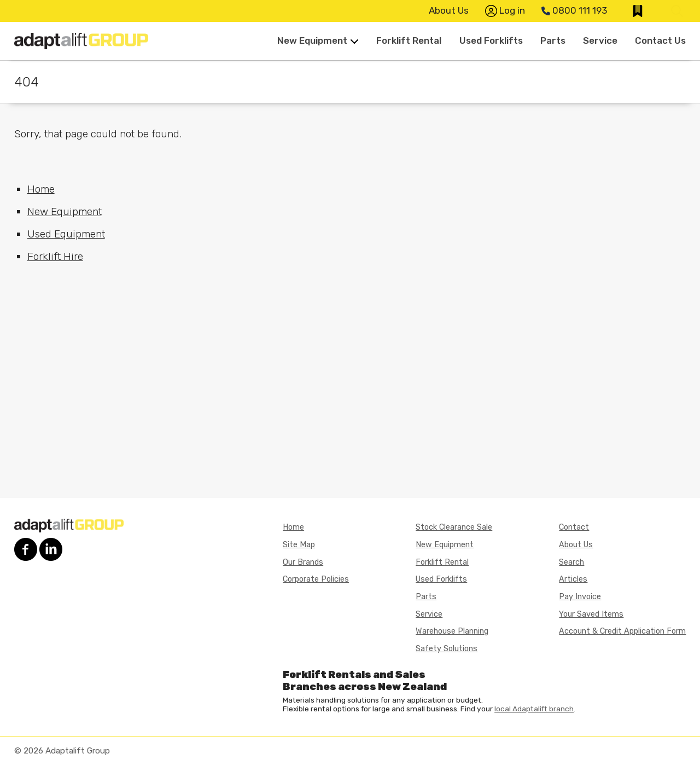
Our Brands (303, 562)
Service (600, 40)
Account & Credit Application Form (622, 631)
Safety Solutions (447, 649)
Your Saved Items (591, 614)
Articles (573, 579)
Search (571, 562)
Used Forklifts (491, 40)
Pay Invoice (580, 597)
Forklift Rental (409, 40)
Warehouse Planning (452, 631)
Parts (553, 40)
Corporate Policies (316, 579)
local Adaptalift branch (534, 709)
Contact (574, 527)
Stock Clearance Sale (454, 527)
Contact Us (660, 40)
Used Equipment (66, 234)
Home (41, 189)
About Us (449, 10)
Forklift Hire (55, 256)
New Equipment (318, 40)
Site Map (299, 545)
